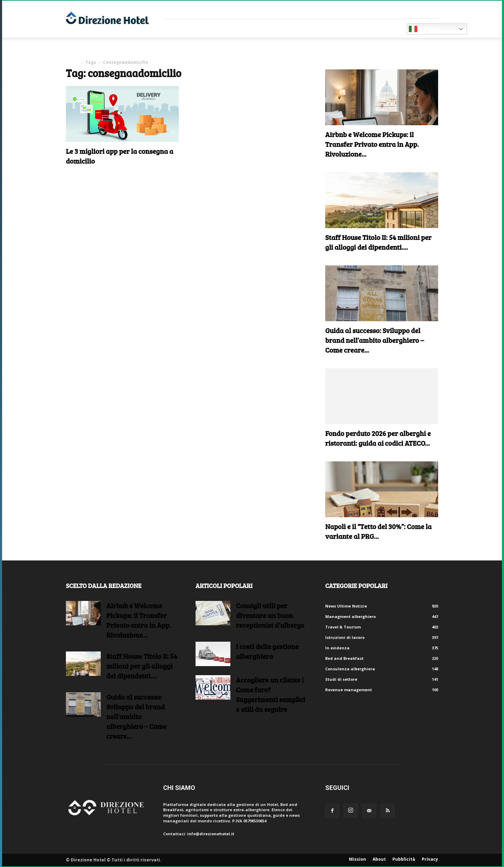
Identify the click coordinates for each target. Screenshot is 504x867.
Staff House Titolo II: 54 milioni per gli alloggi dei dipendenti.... (378, 242)
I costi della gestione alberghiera (267, 651)
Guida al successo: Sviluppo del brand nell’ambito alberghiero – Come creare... (375, 340)
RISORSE (271, 28)
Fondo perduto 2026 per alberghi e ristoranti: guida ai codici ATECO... (378, 438)
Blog (330, 28)
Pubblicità (404, 859)
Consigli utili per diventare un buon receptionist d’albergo (270, 615)
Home (72, 62)
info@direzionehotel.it (211, 834)
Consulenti (230, 28)
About (379, 859)
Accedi (431, 10)
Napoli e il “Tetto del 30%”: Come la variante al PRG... (378, 531)
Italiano (423, 29)
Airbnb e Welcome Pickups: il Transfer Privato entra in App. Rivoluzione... (372, 144)
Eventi (303, 28)
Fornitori (185, 28)
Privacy (430, 859)
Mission (357, 859)
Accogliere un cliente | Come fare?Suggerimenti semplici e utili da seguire (271, 694)
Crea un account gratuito (392, 10)
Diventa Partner (376, 28)
